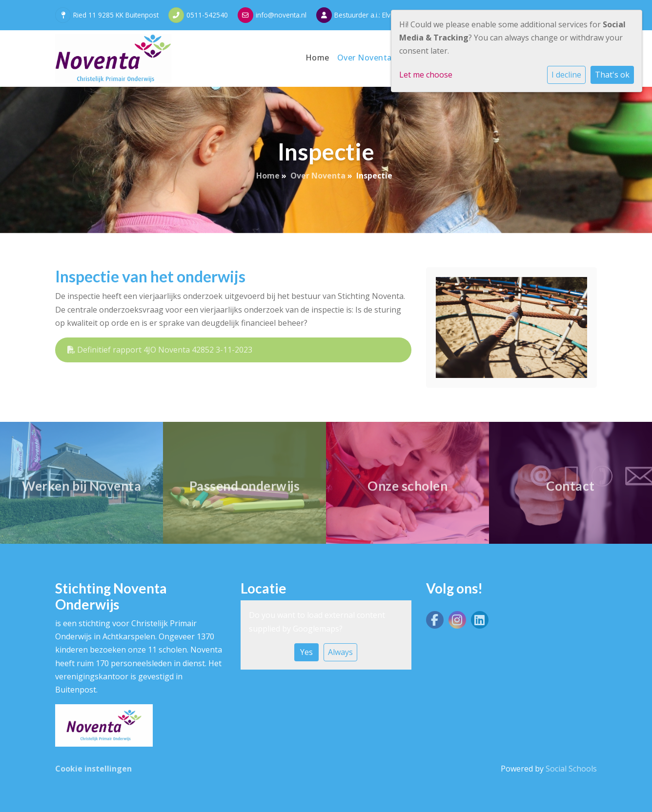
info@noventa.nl (281, 15)
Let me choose (426, 75)
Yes (306, 652)
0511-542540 (207, 15)
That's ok (612, 75)
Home (317, 58)
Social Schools (571, 769)
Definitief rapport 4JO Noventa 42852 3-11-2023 (160, 350)
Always (340, 652)
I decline (566, 75)
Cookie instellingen (93, 769)
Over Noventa (366, 58)
